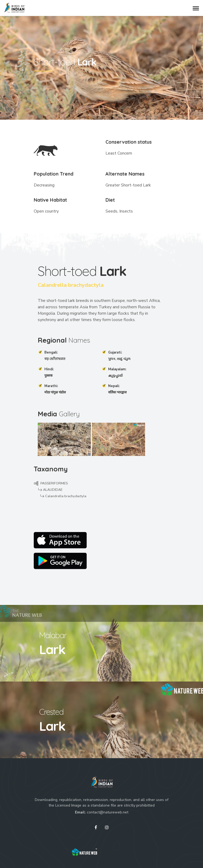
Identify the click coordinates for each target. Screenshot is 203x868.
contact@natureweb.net (108, 812)
